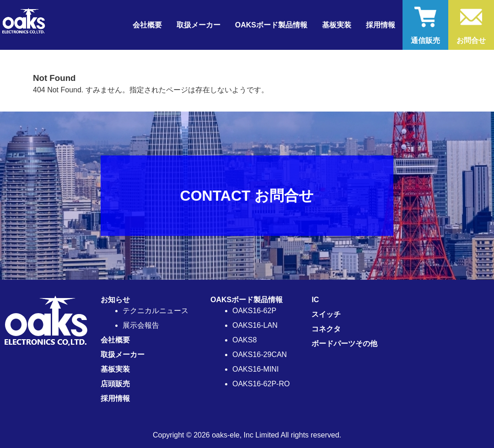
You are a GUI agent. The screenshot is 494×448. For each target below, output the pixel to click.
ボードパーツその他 (344, 344)
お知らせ (115, 300)
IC (315, 300)
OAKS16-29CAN (260, 355)
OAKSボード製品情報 (247, 300)
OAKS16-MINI (255, 369)
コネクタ (326, 329)
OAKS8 (244, 340)
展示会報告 (141, 325)
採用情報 (381, 25)
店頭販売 (115, 384)
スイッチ (326, 314)
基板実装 (337, 25)
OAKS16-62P (254, 311)
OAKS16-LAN (255, 325)
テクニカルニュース (156, 311)
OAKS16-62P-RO (261, 384)
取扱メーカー (199, 25)
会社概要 (147, 25)
